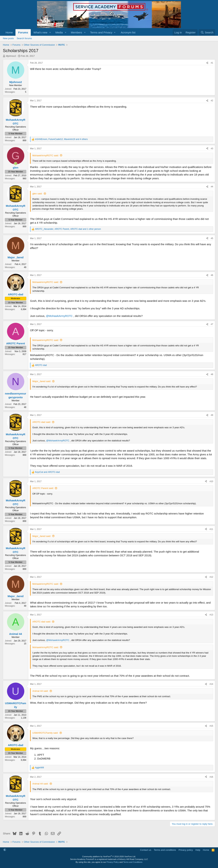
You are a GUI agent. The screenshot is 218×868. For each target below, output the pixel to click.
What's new (40, 32)
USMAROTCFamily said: (45, 733)
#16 (211, 777)
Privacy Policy (113, 862)
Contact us (146, 850)
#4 (212, 187)
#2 (212, 101)
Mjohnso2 (11, 56)
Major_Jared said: (42, 381)
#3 (212, 149)
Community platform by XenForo (109, 857)
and (47, 472)
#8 (212, 374)
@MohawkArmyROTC (59, 316)
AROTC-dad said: (42, 422)
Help (198, 850)
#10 (211, 481)
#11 (211, 529)
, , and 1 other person (68, 229)
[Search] (207, 32)
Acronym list (128, 32)
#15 (211, 726)
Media (59, 32)
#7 (212, 324)
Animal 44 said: (40, 691)
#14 (211, 684)
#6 (212, 275)
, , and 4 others (61, 139)
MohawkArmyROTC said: (46, 155)
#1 (212, 63)
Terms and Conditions (133, 862)
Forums (23, 32)
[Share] (207, 63)
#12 (211, 577)
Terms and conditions (165, 850)
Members (77, 32)
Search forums (24, 38)
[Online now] (16, 164)
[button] (50, 32)
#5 (212, 238)
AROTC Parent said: (43, 488)
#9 (212, 415)
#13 (211, 615)
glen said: (37, 194)
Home (9, 32)
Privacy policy (186, 850)
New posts (8, 38)
